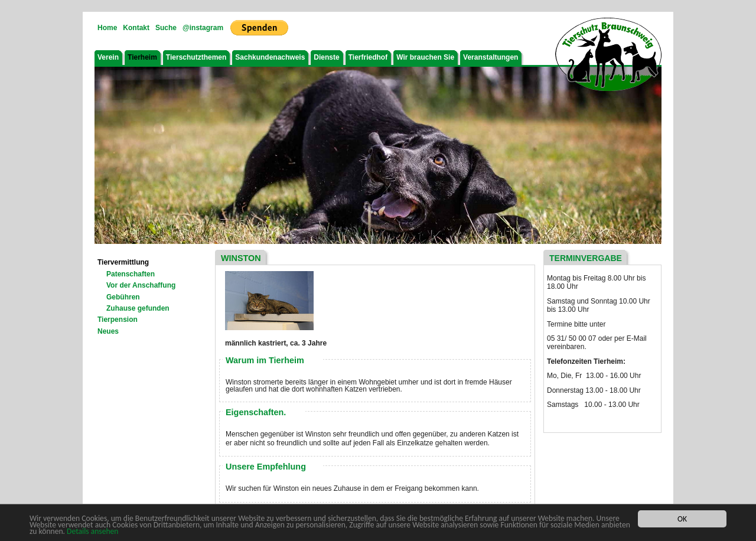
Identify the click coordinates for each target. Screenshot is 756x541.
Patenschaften (131, 274)
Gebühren (123, 297)
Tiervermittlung (123, 262)
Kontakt (136, 28)
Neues (108, 331)
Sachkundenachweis (270, 57)
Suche (166, 28)
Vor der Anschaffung (141, 285)
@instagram (203, 28)
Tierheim (142, 57)
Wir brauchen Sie (425, 57)
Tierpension (118, 320)
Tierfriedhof (368, 57)
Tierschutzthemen (196, 57)
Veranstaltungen (491, 57)
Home (107, 28)
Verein (108, 57)
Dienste (326, 57)
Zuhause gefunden (138, 308)
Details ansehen (92, 532)
